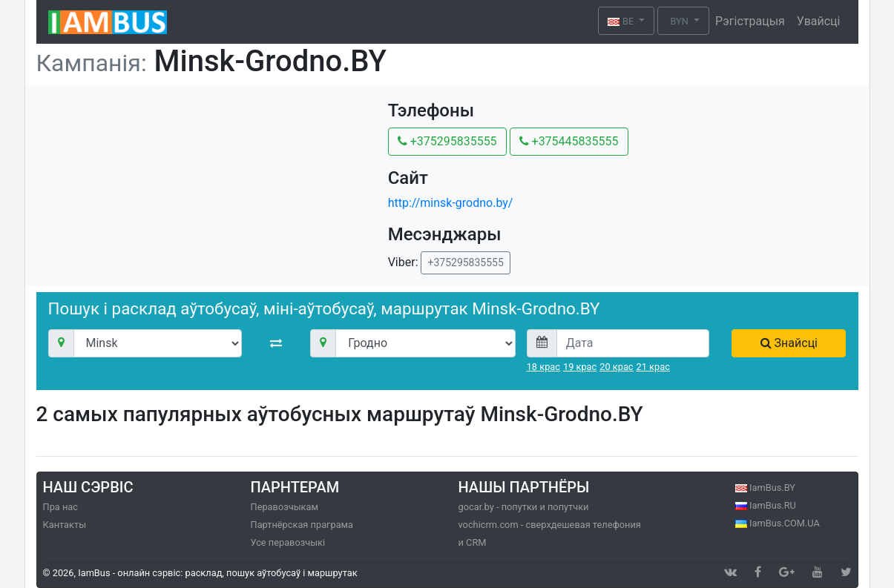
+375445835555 (569, 141)
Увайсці (819, 21)
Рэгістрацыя (750, 21)
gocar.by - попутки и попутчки (524, 507)
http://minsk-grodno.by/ (451, 203)
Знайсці (789, 343)
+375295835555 (447, 141)
